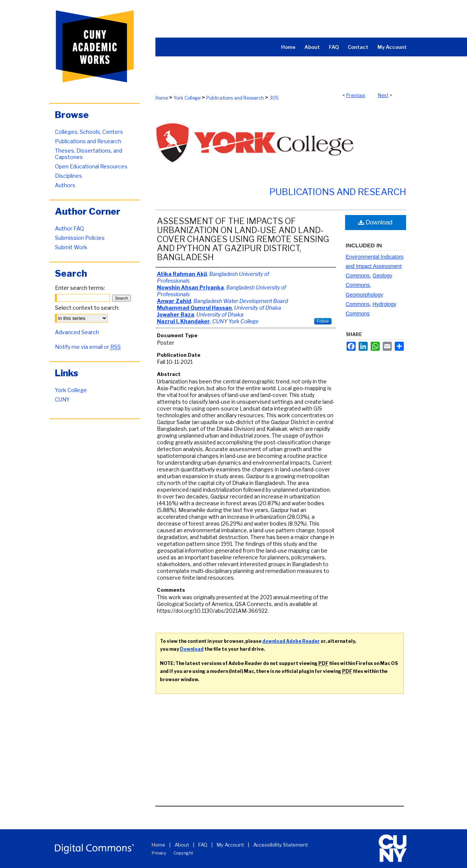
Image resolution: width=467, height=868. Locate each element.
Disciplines (68, 176)
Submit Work (71, 247)
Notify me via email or (88, 347)
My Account (230, 845)
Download (375, 222)
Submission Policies (80, 238)
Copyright (183, 853)
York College (187, 98)
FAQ (203, 845)
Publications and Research (235, 98)
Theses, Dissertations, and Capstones (89, 154)
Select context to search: (87, 308)
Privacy (159, 853)
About (182, 845)
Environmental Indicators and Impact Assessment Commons (375, 266)
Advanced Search (77, 332)
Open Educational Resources (91, 166)
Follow (323, 321)
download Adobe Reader (291, 641)
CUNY (62, 399)
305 (274, 98)
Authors (65, 185)
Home (162, 98)
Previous (356, 95)
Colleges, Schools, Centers (89, 132)
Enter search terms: (80, 288)
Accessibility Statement (281, 845)
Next (383, 95)
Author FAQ (69, 228)
